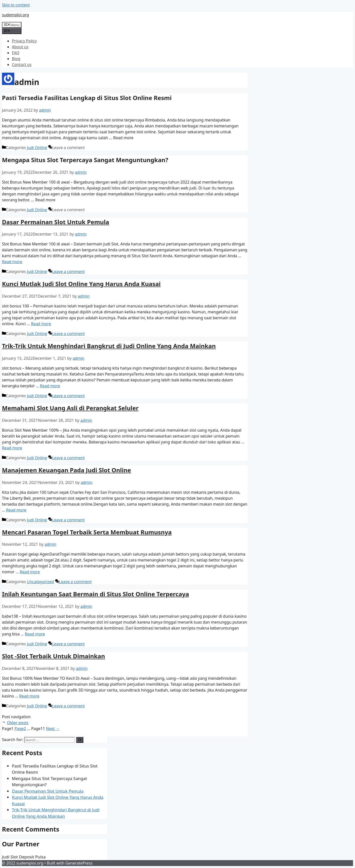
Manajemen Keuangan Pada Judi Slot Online (66, 470)
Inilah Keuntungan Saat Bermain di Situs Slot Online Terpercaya (96, 594)
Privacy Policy (24, 41)
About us (20, 47)
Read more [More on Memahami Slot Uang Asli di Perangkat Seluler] (12, 448)
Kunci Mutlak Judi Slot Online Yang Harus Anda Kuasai (81, 284)
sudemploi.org (15, 15)
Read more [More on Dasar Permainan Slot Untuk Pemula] (12, 262)
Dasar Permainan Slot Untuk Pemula (56, 222)
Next (53, 729)
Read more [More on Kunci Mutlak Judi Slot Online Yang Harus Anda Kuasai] (41, 324)
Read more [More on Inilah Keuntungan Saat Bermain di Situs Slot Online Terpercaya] (35, 634)
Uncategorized (40, 582)
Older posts (18, 723)
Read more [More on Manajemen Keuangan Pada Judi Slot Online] (16, 510)
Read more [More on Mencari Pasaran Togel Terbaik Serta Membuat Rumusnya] (30, 572)
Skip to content (16, 5)
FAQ (16, 53)
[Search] (80, 740)
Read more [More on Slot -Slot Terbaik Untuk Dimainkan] (29, 696)
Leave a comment (68, 272)
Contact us (22, 65)
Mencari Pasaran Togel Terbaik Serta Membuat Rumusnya (87, 532)
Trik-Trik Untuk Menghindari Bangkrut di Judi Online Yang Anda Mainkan (109, 346)
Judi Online (37, 148)
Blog (16, 59)
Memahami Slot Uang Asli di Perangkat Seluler (70, 408)
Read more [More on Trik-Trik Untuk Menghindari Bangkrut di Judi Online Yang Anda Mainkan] (50, 386)
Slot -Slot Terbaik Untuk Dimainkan (53, 656)
